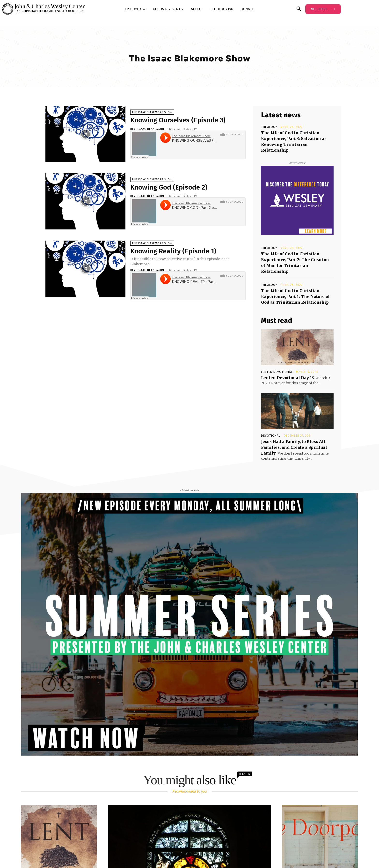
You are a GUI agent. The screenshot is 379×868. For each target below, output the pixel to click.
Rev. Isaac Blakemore (148, 129)
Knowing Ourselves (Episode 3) (178, 120)
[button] (299, 9)
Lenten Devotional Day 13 (288, 378)
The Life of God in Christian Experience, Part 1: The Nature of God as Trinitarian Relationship (295, 296)
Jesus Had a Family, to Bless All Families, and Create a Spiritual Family (294, 447)
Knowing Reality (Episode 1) (173, 251)
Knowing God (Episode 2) (169, 187)
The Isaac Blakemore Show (152, 112)
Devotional (271, 436)
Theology (269, 127)
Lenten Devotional (277, 372)
